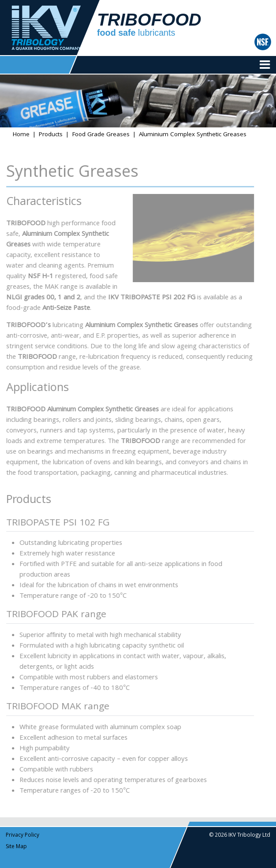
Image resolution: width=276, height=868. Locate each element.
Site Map (16, 847)
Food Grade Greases (101, 135)
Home (21, 135)
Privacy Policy (22, 836)
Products (51, 135)
